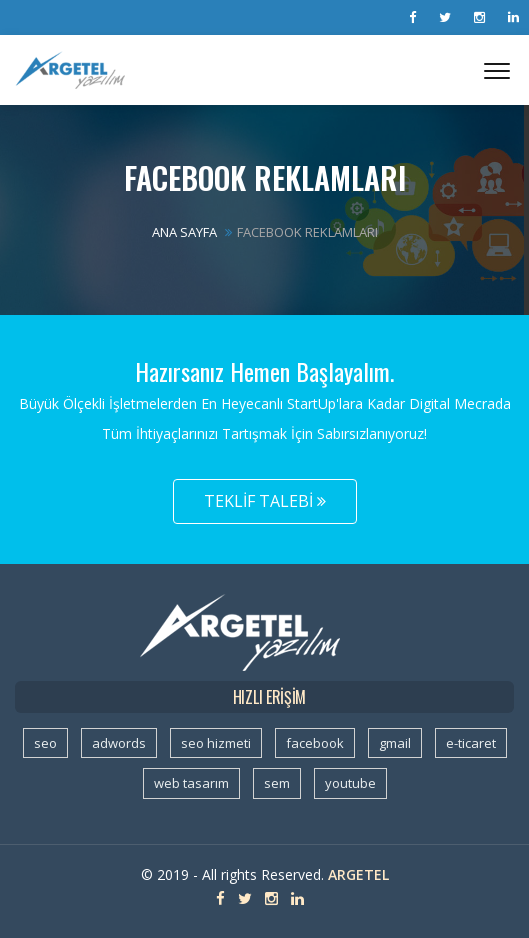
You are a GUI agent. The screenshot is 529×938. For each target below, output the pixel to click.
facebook (315, 743)
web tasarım (191, 783)
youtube (350, 783)
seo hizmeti (216, 743)
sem (277, 783)
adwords (119, 743)
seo (45, 743)
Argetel (358, 874)
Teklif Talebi (265, 501)
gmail (395, 743)
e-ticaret (471, 743)
